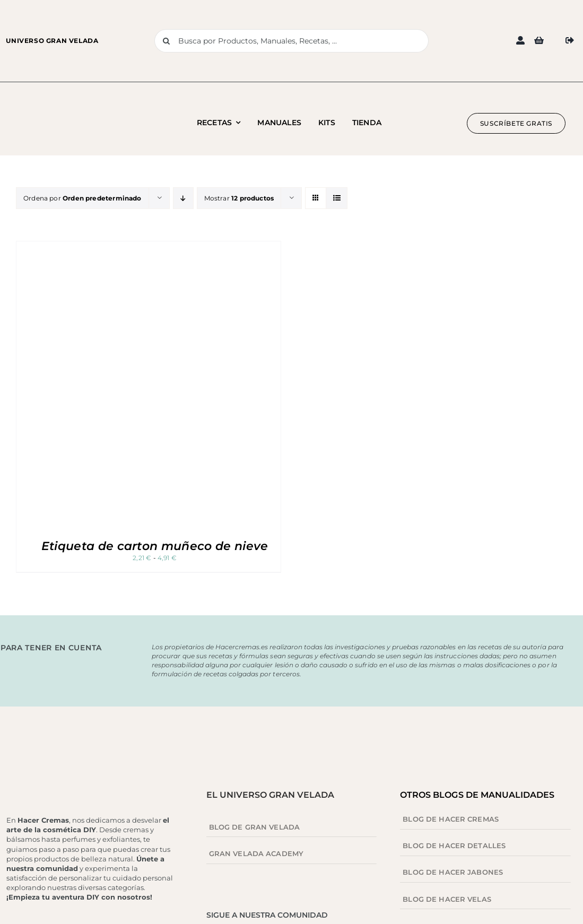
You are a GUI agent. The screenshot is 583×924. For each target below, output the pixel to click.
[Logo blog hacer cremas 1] (64, 113)
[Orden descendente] (183, 198)
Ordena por (82, 198)
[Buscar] (166, 41)
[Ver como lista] (337, 198)
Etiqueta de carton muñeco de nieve (155, 546)
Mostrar (239, 198)
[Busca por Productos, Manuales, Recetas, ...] (291, 41)
